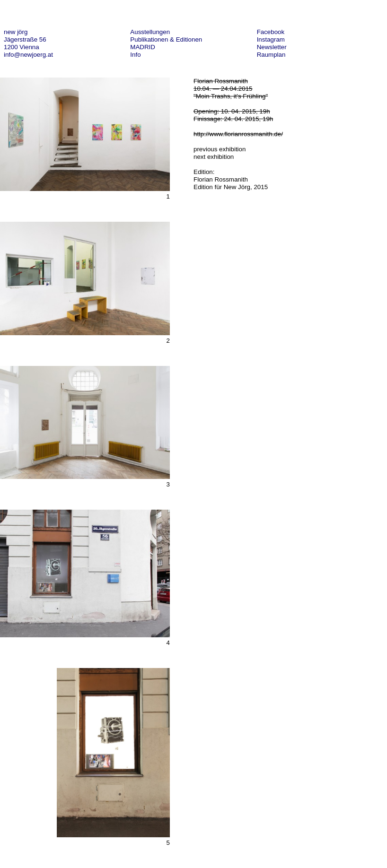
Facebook (271, 32)
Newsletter (272, 47)
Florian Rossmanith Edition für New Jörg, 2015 (231, 183)
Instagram (271, 39)
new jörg (16, 32)
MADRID (143, 47)
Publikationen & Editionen (166, 39)
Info (135, 55)
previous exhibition (220, 149)
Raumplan (271, 55)
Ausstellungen (150, 32)
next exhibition (214, 157)
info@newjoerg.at (28, 55)
